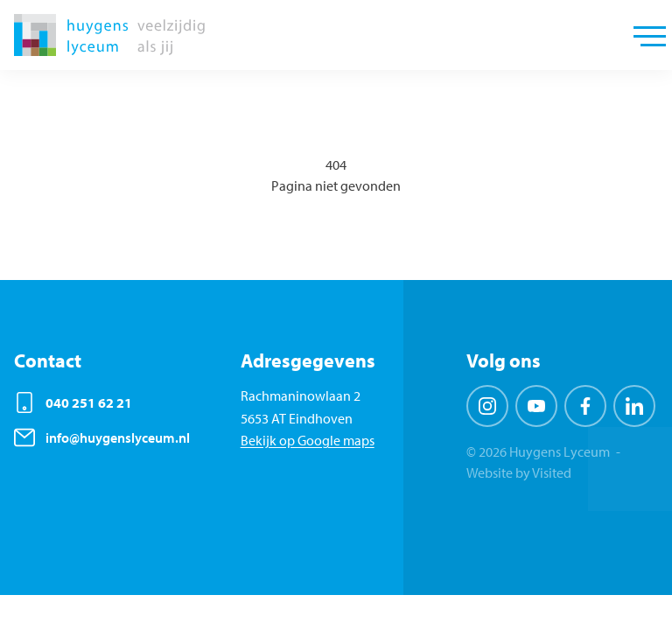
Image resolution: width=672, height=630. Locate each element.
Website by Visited (519, 472)
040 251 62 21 (89, 402)
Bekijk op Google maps (308, 440)
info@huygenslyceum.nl (118, 437)
